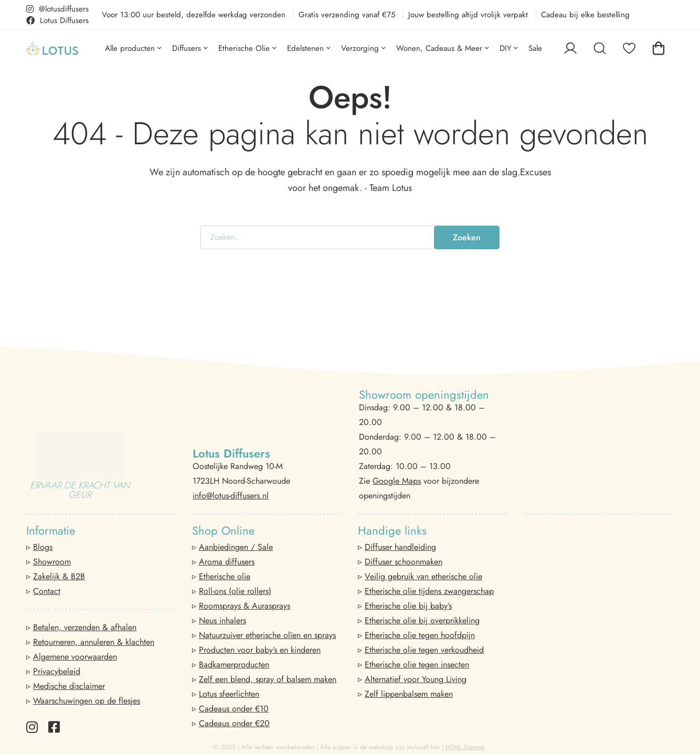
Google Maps (397, 481)
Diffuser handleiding (400, 547)
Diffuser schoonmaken (404, 562)
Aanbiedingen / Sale (236, 547)
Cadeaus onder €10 (234, 709)
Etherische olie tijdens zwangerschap (429, 591)
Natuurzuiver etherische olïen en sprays (267, 635)
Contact (47, 591)
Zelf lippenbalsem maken (409, 694)
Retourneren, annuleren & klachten (94, 642)
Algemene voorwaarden (75, 657)
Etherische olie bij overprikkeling (422, 620)
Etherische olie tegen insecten (417, 664)
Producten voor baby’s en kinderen (260, 650)
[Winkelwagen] (659, 48)
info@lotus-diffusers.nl (231, 496)
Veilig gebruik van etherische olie (423, 576)
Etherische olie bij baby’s (408, 606)
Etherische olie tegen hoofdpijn (420, 635)
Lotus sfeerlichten (229, 694)
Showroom (52, 562)
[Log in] (570, 48)
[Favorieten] (629, 48)
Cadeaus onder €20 (234, 723)
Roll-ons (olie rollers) (235, 591)
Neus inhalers (222, 620)
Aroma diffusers (227, 562)
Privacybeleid (57, 671)
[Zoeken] (600, 48)
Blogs (43, 547)
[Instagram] (32, 727)
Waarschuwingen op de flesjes (87, 701)
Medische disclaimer (69, 686)
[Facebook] (54, 727)
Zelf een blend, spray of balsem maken (268, 679)
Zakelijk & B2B (59, 576)
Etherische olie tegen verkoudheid (424, 650)
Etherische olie (225, 576)
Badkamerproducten (234, 664)
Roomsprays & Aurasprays (245, 606)
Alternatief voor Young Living (416, 679)
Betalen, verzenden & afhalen (85, 627)
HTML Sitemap (465, 747)
